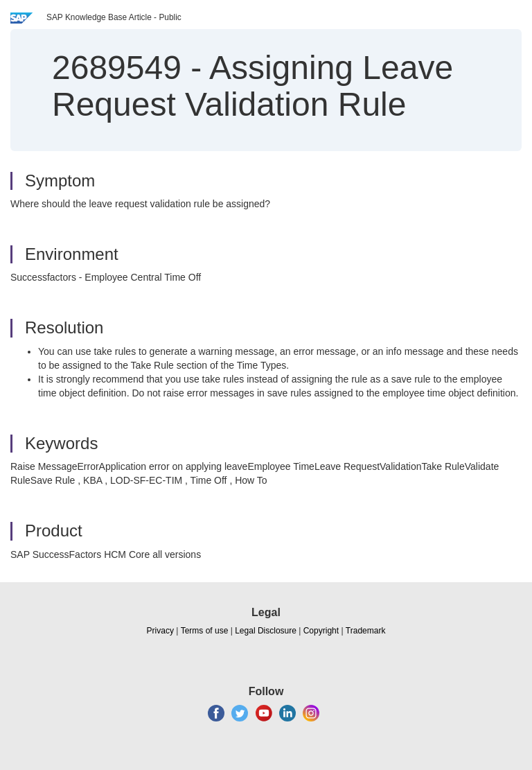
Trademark (366, 631)
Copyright (321, 631)
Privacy (160, 631)
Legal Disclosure (266, 631)
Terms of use (205, 631)
